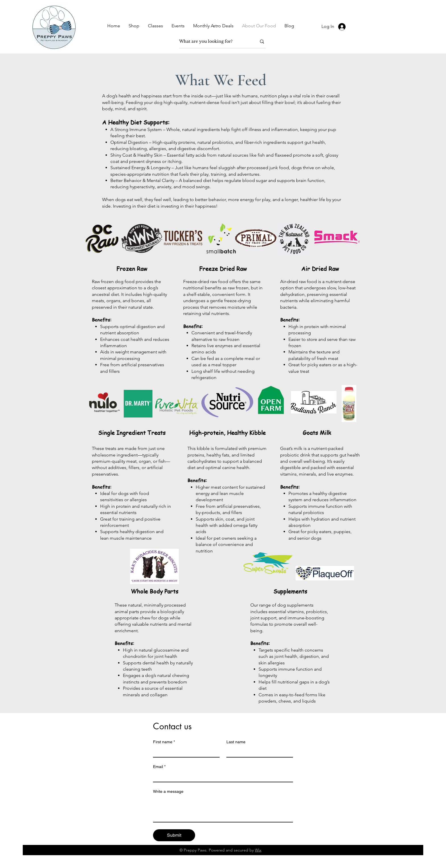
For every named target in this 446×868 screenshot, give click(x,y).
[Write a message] (223, 809)
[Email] (221, 777)
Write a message (168, 791)
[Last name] (258, 752)
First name (164, 742)
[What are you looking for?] (214, 42)
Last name (236, 742)
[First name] (185, 752)
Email (159, 767)
